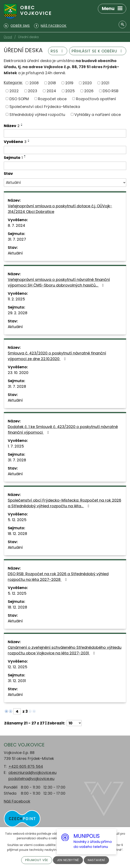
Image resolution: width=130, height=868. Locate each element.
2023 (33, 91)
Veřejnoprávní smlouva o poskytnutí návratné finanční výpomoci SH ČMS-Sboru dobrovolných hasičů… (59, 282)
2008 (34, 83)
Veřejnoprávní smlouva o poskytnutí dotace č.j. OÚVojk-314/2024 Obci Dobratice (60, 209)
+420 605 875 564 (26, 766)
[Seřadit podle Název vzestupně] (22, 124)
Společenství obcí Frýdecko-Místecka (45, 107)
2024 (51, 91)
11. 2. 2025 (16, 299)
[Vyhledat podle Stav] (65, 183)
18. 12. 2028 (17, 534)
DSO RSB (111, 91)
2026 (89, 91)
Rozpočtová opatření (96, 99)
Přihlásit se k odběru (98, 51)
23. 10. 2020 (18, 373)
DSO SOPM (19, 99)
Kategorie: (13, 82)
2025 (70, 91)
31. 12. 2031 (17, 681)
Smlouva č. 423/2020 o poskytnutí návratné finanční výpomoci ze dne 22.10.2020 (57, 356)
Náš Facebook (17, 801)
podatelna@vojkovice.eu (31, 779)
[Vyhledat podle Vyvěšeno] (65, 150)
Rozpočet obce (52, 99)
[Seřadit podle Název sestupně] (22, 125)
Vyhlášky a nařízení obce (98, 114)
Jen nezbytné (68, 860)
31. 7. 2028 (17, 386)
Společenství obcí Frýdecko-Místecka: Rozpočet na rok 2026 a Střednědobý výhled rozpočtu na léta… (64, 503)
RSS (58, 51)
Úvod (8, 37)
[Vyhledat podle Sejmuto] (65, 166)
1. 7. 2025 (16, 446)
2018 (52, 83)
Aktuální (15, 253)
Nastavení (96, 860)
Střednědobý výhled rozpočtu (37, 114)
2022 (14, 91)
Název (12, 126)
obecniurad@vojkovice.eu (32, 773)
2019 (69, 83)
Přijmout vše (37, 860)
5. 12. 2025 (17, 520)
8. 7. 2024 (16, 225)
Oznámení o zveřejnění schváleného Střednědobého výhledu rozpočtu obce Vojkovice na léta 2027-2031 (65, 650)
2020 (87, 83)
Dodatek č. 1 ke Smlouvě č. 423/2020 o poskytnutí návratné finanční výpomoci (63, 429)
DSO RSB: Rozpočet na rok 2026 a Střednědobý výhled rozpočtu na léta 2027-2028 (58, 577)
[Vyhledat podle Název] (65, 133)
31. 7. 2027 (17, 239)
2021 (105, 83)
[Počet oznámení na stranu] (74, 723)
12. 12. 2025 (18, 667)
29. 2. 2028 (18, 313)
